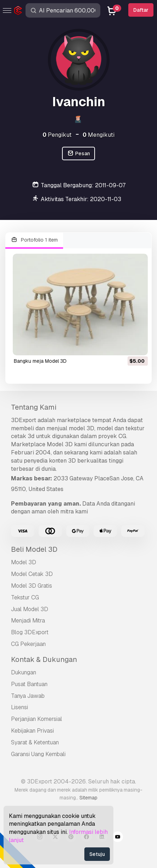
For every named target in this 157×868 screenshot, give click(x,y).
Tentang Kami (34, 407)
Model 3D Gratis (32, 586)
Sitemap (88, 798)
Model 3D (24, 562)
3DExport (24, 420)
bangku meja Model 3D (40, 361)
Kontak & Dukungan (44, 659)
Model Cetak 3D (32, 574)
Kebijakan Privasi (32, 731)
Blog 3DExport (30, 632)
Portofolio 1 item (34, 240)
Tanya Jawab (28, 696)
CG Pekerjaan (28, 644)
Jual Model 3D (30, 609)
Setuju (97, 854)
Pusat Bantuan (29, 684)
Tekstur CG (25, 597)
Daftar (141, 10)
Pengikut (57, 135)
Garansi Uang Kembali (38, 754)
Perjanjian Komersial (37, 719)
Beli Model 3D (34, 549)
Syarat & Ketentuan (35, 742)
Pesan (78, 154)
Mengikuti (99, 135)
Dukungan (24, 672)
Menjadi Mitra (28, 621)
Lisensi (19, 707)
